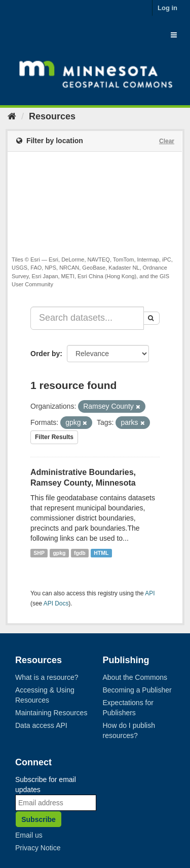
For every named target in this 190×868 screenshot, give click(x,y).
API (150, 593)
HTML (101, 553)
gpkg (59, 553)
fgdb (80, 553)
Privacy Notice (38, 848)
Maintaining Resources (51, 713)
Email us (29, 835)
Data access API (41, 725)
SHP (39, 553)
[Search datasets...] (87, 318)
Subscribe (39, 819)
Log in (167, 8)
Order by (45, 354)
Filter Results (54, 437)
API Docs (56, 603)
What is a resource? (47, 677)
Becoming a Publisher (137, 690)
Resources (52, 116)
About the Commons (135, 677)
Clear (167, 141)
